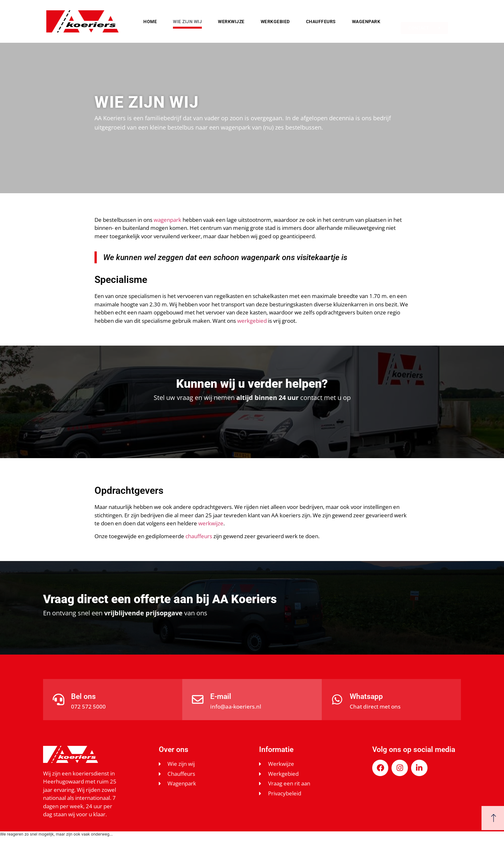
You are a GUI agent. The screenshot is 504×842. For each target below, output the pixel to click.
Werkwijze (231, 22)
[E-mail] (198, 700)
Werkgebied (275, 22)
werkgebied (252, 321)
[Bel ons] (59, 700)
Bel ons (83, 697)
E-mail (221, 697)
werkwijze (211, 523)
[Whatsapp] (337, 700)
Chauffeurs (321, 22)
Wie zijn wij (187, 22)
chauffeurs (199, 536)
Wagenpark (366, 22)
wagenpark (167, 220)
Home (150, 22)
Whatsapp (366, 697)
